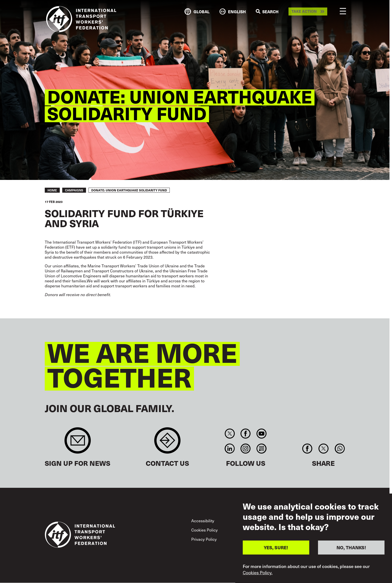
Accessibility (203, 521)
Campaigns (74, 190)
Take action (304, 11)
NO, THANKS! (351, 547)
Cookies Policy (204, 530)
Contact (167, 443)
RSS (261, 449)
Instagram (246, 449)
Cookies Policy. (258, 573)
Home (52, 190)
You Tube (261, 434)
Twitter (230, 434)
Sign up (78, 443)
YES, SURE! (276, 547)
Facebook (246, 434)
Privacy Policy (204, 539)
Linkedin (230, 449)
